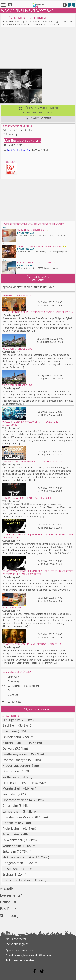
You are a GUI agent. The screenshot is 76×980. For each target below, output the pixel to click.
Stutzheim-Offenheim (18, 857)
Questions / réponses (20, 950)
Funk (10, 150)
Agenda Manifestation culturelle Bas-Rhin (28, 287)
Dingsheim (10, 806)
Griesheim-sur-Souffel (18, 817)
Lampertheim (12, 811)
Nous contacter (16, 939)
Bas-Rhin (12, 690)
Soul (16, 150)
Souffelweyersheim (16, 754)
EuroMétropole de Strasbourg (23, 686)
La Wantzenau (13, 840)
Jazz (23, 150)
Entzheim (9, 851)
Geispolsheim (12, 869)
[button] (38, 110)
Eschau (8, 874)
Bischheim (10, 725)
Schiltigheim (11, 720)
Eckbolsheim (12, 737)
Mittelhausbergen (15, 743)
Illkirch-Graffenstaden (18, 783)
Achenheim (11, 834)
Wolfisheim (11, 777)
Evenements (10, 895)
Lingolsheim (11, 771)
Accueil (6, 888)
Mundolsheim (13, 788)
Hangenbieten (13, 863)
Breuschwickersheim (18, 880)
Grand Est (13, 695)
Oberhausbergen (15, 760)
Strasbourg (13, 681)
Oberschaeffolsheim (17, 800)
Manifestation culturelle (23, 140)
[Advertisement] (38, 48)
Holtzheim (10, 823)
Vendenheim (12, 846)
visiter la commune (38, 709)
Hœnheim (10, 731)
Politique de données (20, 960)
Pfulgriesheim (12, 829)
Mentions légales (17, 944)
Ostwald (8, 748)
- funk (29, 150)
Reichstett (10, 794)
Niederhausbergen (16, 765)
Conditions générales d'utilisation (28, 955)
